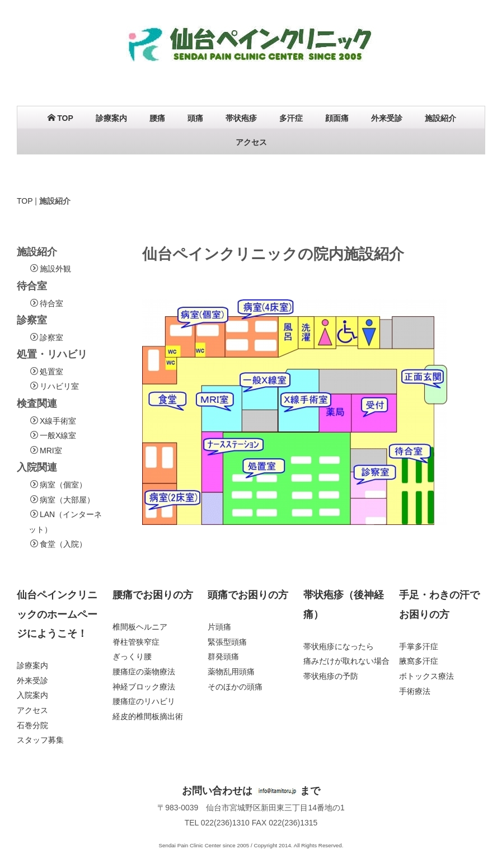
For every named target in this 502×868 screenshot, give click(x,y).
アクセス (251, 142)
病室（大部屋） (67, 500)
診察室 (51, 337)
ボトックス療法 (426, 676)
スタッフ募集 (40, 740)
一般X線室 (58, 435)
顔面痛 (337, 118)
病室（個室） (63, 485)
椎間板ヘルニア (140, 627)
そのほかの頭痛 (235, 687)
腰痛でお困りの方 (153, 595)
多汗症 (291, 118)
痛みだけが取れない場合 (346, 661)
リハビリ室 (59, 386)
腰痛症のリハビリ (144, 701)
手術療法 (415, 691)
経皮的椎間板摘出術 (148, 716)
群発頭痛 (223, 656)
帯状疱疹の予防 (331, 676)
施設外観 (55, 269)
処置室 (51, 372)
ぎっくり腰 (132, 656)
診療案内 (111, 118)
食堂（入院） (63, 544)
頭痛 (195, 118)
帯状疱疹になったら (339, 646)
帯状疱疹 (241, 118)
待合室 (51, 303)
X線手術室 (58, 421)
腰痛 (157, 118)
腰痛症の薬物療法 (144, 672)
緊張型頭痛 (227, 642)
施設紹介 (440, 118)
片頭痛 (219, 627)
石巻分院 (32, 725)
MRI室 (51, 451)
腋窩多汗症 (419, 661)
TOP (60, 118)
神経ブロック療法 (144, 687)
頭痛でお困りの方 (248, 595)
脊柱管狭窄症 (136, 642)
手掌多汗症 (419, 646)
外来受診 (387, 118)
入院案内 (32, 696)
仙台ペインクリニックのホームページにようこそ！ (57, 614)
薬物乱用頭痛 (231, 672)
